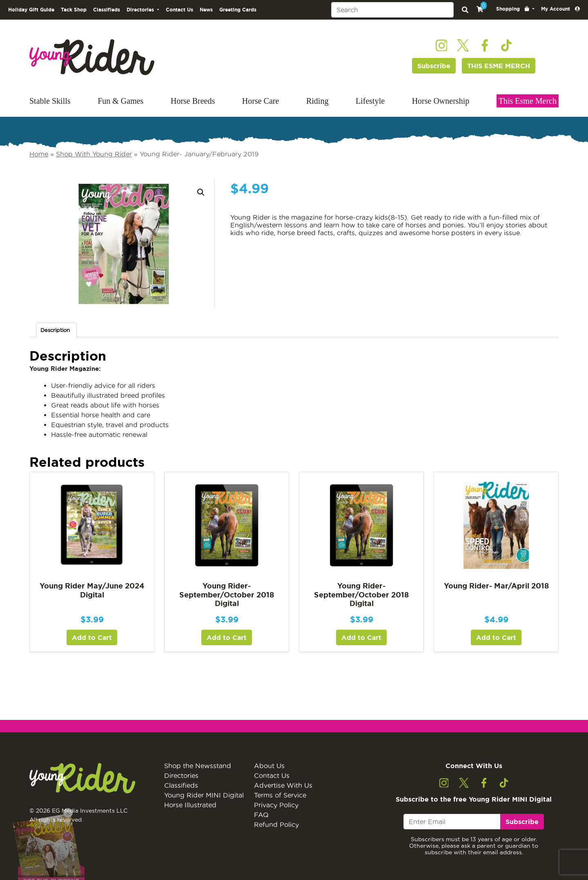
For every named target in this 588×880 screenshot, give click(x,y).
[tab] (56, 330)
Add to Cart (92, 637)
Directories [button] (141, 10)
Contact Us (179, 10)
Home (39, 154)
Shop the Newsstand (198, 766)
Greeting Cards (238, 10)
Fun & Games (120, 101)
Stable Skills (50, 101)
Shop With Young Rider (94, 154)
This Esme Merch (528, 101)
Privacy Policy (276, 805)
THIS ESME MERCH (499, 66)
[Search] (392, 10)
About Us (269, 766)
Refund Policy (276, 824)
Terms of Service (280, 795)
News (206, 10)
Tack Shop (74, 10)
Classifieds (107, 10)
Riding (317, 101)
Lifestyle (370, 101)
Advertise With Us (283, 785)
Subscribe (434, 66)
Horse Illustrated (190, 805)
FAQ (261, 815)
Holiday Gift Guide (31, 10)
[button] (515, 9)
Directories (181, 775)
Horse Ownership (441, 101)
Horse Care (261, 101)
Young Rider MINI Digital (204, 795)
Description (55, 330)
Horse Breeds (193, 101)
